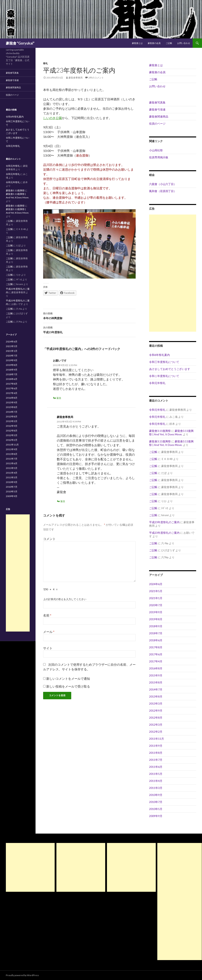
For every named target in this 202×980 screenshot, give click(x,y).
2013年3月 (156, 703)
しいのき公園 (53, 118)
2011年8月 (156, 753)
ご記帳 (169, 43)
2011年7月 (156, 760)
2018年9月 (156, 626)
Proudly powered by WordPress (22, 975)
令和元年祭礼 (157, 383)
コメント (49, 539)
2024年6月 (156, 584)
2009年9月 (156, 816)
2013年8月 (156, 696)
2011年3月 (156, 788)
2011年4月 (156, 781)
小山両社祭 (156, 150)
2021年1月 (156, 598)
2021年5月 (156, 591)
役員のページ (157, 123)
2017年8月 (156, 647)
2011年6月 (156, 767)
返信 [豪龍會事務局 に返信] (63, 501)
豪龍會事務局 (76, 78)
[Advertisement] (173, 273)
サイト (48, 648)
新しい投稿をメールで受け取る (68, 686)
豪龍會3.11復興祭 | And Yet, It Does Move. (171, 433)
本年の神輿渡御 (89, 315)
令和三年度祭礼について (164, 362)
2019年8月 (156, 619)
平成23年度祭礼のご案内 (164, 522)
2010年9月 (156, 795)
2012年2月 (156, 732)
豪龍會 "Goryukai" (20, 43)
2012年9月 (156, 710)
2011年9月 (156, 746)
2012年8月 (156, 718)
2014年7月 (156, 689)
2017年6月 (156, 654)
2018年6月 (156, 640)
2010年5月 (156, 809)
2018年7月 (156, 633)
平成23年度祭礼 (89, 330)
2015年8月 (156, 682)
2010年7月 (156, 802)
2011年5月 (156, 774)
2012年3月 (156, 725)
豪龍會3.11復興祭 (160, 431)
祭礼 (45, 63)
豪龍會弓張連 (157, 109)
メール (49, 632)
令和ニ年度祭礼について (164, 376)
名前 (47, 615)
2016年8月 (156, 668)
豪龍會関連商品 (159, 116)
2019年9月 (156, 612)
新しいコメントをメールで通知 (68, 678)
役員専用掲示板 (159, 157)
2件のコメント (96, 78)
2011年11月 (157, 739)
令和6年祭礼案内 (159, 355)
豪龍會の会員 (154, 43)
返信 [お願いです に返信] (59, 398)
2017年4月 (156, 661)
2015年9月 (156, 675)
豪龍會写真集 (157, 102)
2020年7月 (156, 605)
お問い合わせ (184, 43)
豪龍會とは (137, 43)
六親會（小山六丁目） (163, 184)
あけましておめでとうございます (170, 369)
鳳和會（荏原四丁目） (163, 191)
